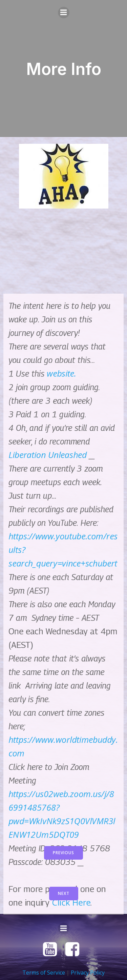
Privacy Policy (88, 973)
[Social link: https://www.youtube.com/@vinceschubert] (52, 950)
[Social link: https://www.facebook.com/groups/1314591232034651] (75, 950)
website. (61, 756)
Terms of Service (44, 973)
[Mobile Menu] (64, 13)
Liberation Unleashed (48, 837)
